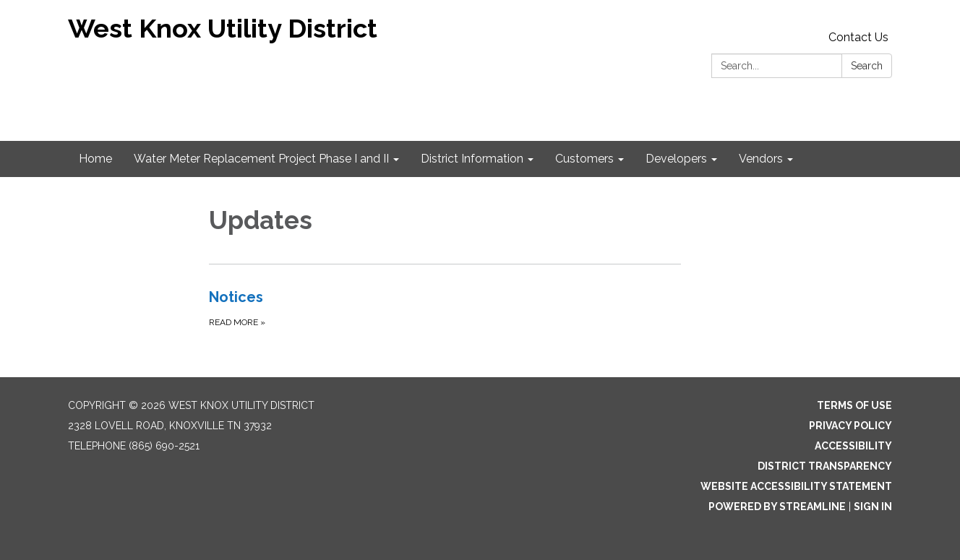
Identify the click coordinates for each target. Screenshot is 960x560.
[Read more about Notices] (445, 308)
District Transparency (825, 466)
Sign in (873, 507)
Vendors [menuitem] (761, 159)
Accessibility (853, 446)
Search (867, 66)
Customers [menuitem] (584, 159)
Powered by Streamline (777, 507)
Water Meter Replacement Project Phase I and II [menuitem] (261, 159)
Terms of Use (854, 405)
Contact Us (858, 37)
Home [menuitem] (95, 159)
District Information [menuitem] (472, 159)
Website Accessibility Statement (796, 486)
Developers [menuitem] (676, 159)
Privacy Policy (850, 426)
